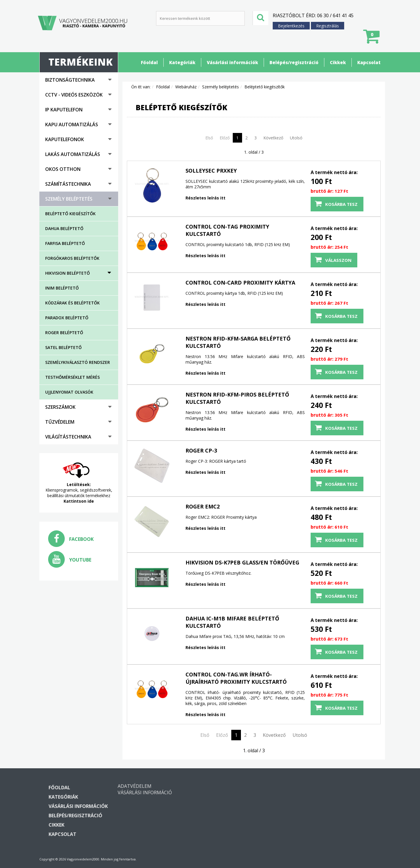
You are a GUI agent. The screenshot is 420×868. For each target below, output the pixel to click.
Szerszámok (60, 407)
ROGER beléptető (64, 333)
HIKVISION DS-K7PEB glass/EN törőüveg (242, 562)
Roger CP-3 (201, 450)
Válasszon (338, 260)
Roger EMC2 (203, 506)
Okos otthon (63, 169)
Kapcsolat (369, 62)
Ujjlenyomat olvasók (69, 392)
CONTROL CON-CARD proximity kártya (240, 283)
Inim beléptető (62, 288)
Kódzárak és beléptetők (72, 303)
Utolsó (296, 138)
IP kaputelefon (64, 110)
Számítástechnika (68, 184)
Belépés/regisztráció (294, 62)
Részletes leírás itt (205, 198)
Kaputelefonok (65, 139)
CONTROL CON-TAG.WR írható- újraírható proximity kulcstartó (236, 678)
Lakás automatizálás (73, 154)
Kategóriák (182, 62)
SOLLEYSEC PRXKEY (211, 171)
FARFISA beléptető (65, 243)
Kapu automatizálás (72, 124)
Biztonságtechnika (70, 80)
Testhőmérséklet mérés (72, 377)
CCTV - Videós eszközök (74, 95)
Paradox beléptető (67, 318)
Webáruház (186, 87)
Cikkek (338, 62)
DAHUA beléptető (64, 228)
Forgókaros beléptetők (72, 258)
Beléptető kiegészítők (70, 214)
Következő (273, 138)
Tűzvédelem (60, 422)
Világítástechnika (68, 437)
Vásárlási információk (232, 62)
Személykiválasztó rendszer (78, 362)
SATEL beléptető (63, 347)
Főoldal (149, 62)
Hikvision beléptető (68, 273)
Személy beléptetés (69, 199)
